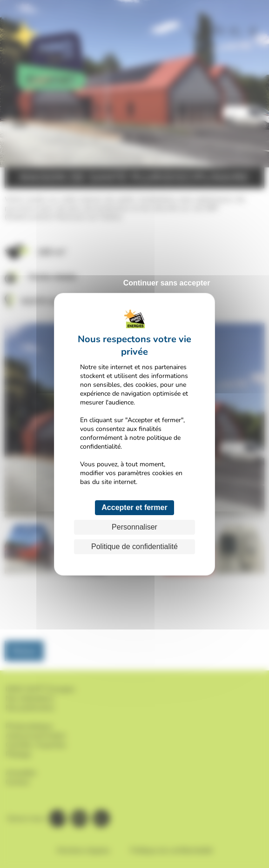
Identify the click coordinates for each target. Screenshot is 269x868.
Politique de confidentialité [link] (134, 547)
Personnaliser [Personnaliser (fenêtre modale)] (134, 527)
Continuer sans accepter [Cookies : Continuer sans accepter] (167, 283)
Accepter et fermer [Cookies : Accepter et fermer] (134, 507)
